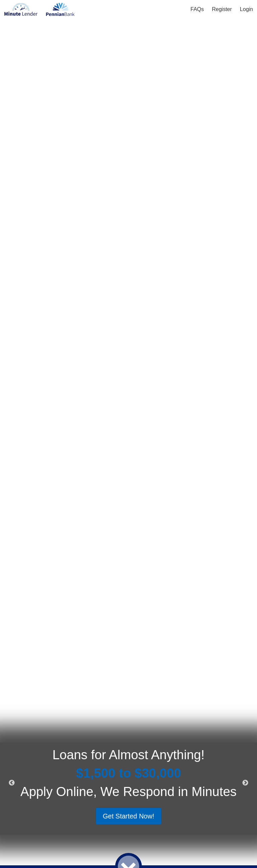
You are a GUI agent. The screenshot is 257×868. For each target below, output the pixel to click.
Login (246, 9)
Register (222, 9)
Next (245, 783)
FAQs (197, 9)
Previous (12, 783)
